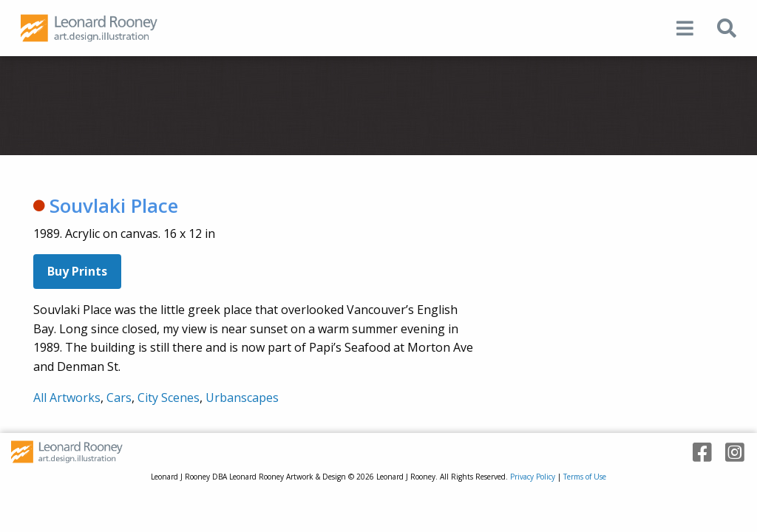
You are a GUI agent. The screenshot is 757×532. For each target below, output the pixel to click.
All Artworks (67, 398)
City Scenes (169, 398)
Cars (119, 398)
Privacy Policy (533, 477)
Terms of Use (585, 477)
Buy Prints (77, 271)
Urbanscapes (242, 398)
